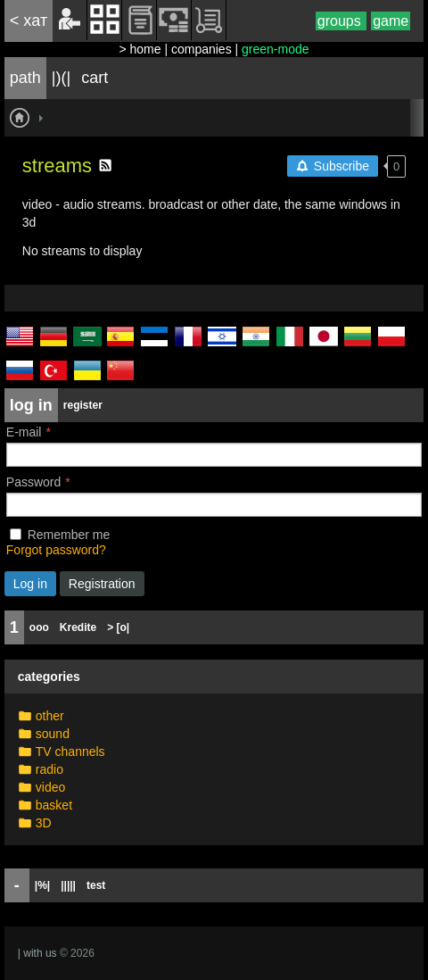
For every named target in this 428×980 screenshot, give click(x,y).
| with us (37, 953)
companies (202, 49)
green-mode (276, 49)
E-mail (24, 432)
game (391, 21)
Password (33, 482)
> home (140, 49)
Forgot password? (56, 550)
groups (341, 21)
